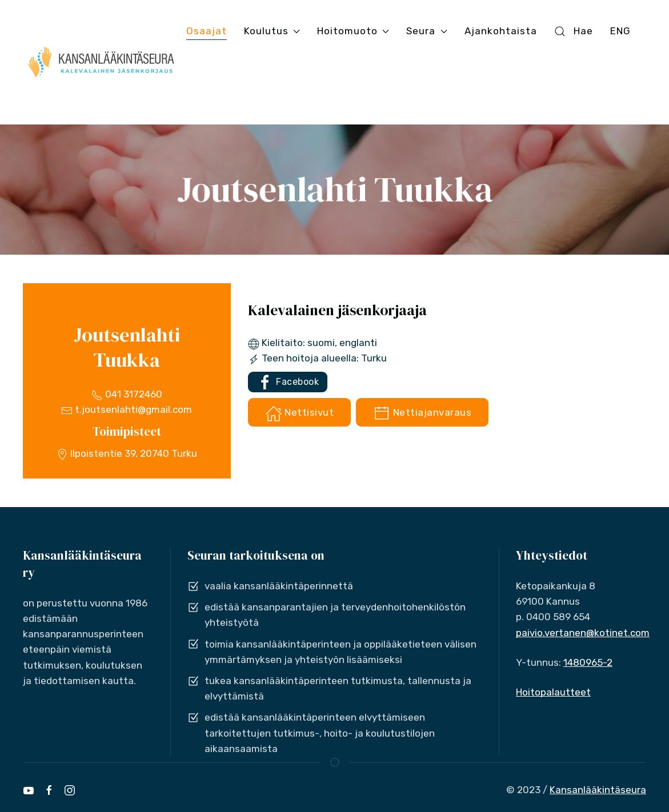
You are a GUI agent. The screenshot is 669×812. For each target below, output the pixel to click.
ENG (620, 31)
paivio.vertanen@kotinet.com (583, 633)
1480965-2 (588, 662)
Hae (574, 31)
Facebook (288, 383)
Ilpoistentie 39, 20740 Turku (127, 453)
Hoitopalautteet (553, 692)
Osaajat (207, 31)
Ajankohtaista (501, 31)
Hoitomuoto (353, 31)
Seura (426, 31)
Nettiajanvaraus (422, 413)
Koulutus (272, 31)
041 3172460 (127, 394)
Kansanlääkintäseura (598, 790)
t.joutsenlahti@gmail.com (127, 409)
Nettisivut (300, 413)
